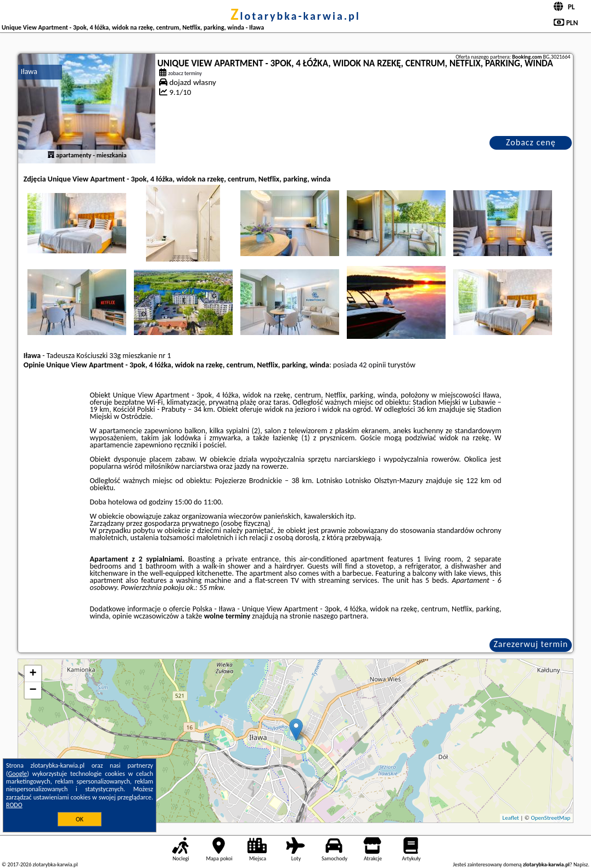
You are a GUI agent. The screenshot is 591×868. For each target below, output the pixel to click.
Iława (29, 72)
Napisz (581, 864)
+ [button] (33, 674)
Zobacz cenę (531, 142)
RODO (14, 805)
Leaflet (511, 818)
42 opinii (372, 365)
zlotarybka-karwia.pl (295, 16)
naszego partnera (340, 616)
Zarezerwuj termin (531, 644)
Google (18, 774)
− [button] (33, 690)
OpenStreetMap (551, 818)
